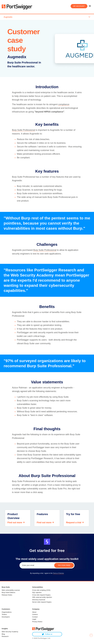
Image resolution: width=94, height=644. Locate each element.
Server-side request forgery (42, 602)
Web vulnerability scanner (11, 590)
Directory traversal (39, 600)
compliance (64, 104)
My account (79, 6)
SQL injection (37, 592)
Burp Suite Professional (23, 130)
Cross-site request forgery (41, 595)
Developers (6, 617)
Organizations (7, 612)
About (34, 612)
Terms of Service (58, 573)
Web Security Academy (10, 632)
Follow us (47, 634)
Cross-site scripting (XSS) (41, 590)
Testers (4, 614)
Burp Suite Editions (9, 592)
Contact (35, 617)
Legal (34, 619)
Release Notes (7, 595)
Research (5, 636)
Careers (35, 614)
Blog (3, 634)
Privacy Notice (37, 622)
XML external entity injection (42, 597)
